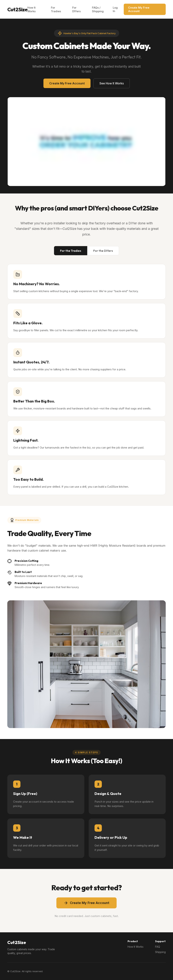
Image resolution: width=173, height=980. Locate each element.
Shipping (160, 952)
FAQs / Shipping (98, 9)
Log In (115, 9)
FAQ (158, 947)
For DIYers (76, 9)
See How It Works (112, 83)
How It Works (31, 9)
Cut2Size (17, 9)
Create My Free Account (139, 9)
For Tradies (56, 9)
